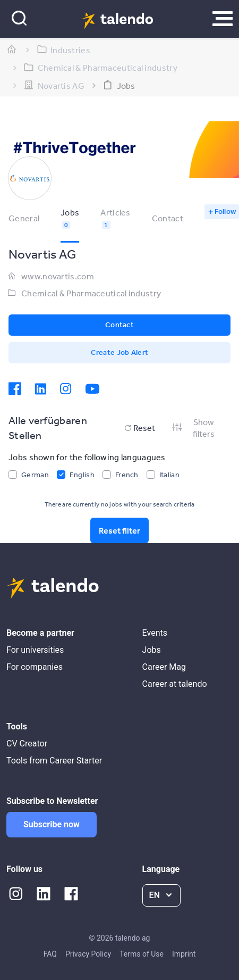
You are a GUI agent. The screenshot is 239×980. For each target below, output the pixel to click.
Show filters (193, 428)
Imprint (184, 954)
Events (155, 633)
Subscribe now (52, 824)
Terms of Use (142, 954)
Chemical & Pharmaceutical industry (91, 293)
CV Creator (27, 744)
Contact (168, 218)
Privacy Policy (88, 954)
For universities (35, 650)
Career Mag (164, 667)
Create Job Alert (120, 352)
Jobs (152, 650)
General (24, 218)
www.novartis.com (58, 276)
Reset (139, 428)
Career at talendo (175, 684)
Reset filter (119, 530)
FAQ (50, 954)
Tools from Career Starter (54, 761)
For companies (35, 667)
